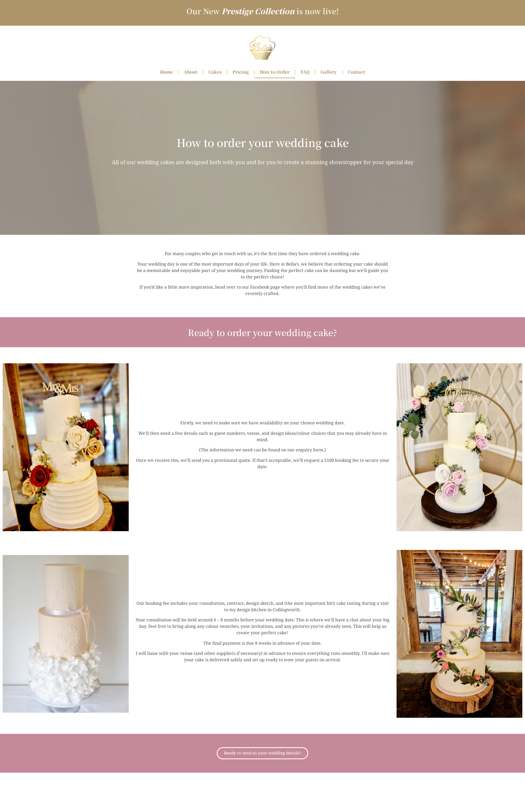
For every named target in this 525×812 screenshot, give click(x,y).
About (191, 72)
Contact (357, 72)
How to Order (275, 72)
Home (166, 72)
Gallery (329, 72)
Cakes (215, 72)
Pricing (241, 72)
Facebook (260, 287)
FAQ (305, 72)
